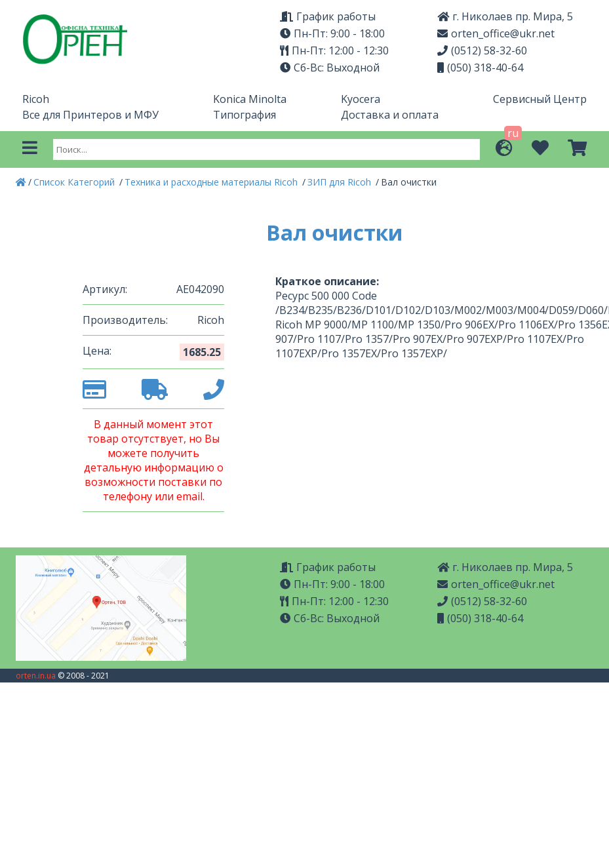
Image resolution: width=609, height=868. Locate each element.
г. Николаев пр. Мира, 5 (505, 16)
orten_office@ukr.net (496, 33)
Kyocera (361, 99)
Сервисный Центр (540, 99)
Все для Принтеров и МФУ (90, 115)
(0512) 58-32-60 (482, 50)
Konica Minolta (250, 99)
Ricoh (36, 99)
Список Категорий (75, 182)
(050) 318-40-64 (480, 68)
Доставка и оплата (390, 115)
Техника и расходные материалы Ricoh (212, 182)
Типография (245, 115)
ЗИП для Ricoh (341, 182)
